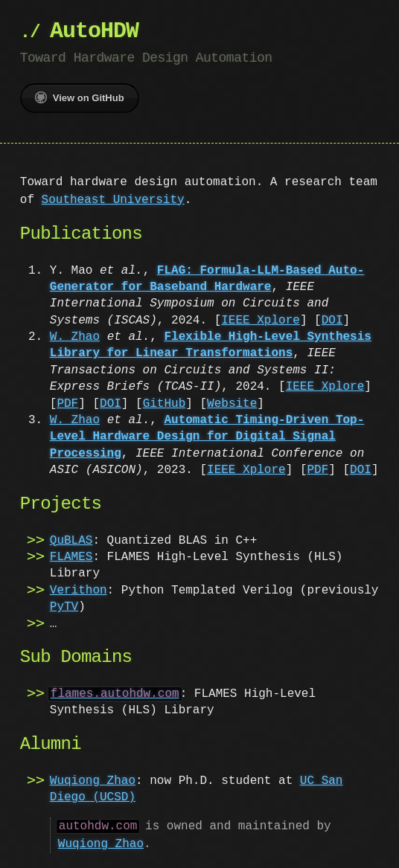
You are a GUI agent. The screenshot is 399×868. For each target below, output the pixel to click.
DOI (332, 321)
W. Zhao (75, 337)
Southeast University (113, 200)
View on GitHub (80, 97)
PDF (67, 404)
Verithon (79, 591)
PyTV (64, 607)
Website (232, 404)
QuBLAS (71, 541)
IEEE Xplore (261, 321)
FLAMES (71, 557)
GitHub (165, 404)
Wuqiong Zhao (93, 781)
